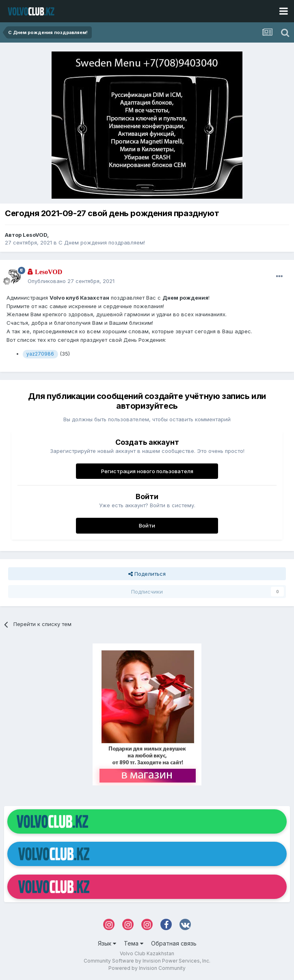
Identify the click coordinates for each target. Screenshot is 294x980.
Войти (147, 525)
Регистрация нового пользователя (147, 471)
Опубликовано (71, 281)
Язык (107, 943)
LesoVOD (35, 235)
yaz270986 (40, 354)
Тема (134, 943)
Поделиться (147, 574)
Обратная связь (174, 943)
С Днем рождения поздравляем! (102, 242)
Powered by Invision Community (147, 968)
